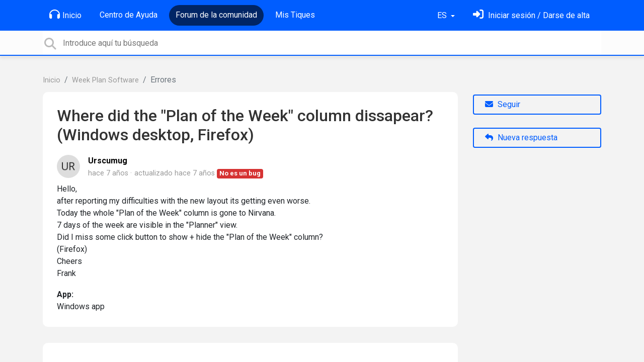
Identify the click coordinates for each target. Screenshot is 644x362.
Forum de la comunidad (216, 15)
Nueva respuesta (521, 138)
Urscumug (108, 161)
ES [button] (443, 15)
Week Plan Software (105, 80)
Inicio (65, 15)
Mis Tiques (295, 15)
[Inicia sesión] (531, 15)
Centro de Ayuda (129, 15)
